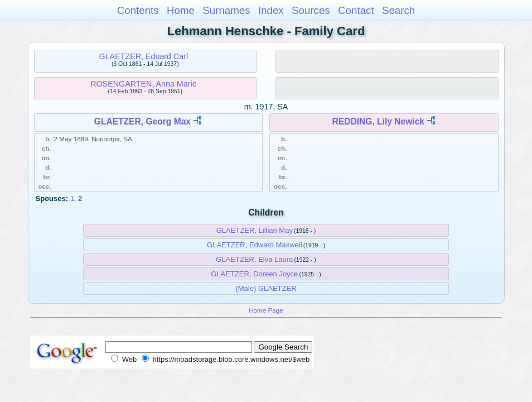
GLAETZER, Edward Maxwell (255, 245)
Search (398, 10)
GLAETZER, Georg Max (142, 121)
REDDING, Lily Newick (378, 121)
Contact (356, 10)
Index (271, 10)
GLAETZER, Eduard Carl (144, 56)
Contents (138, 10)
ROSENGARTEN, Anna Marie (143, 84)
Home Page (266, 310)
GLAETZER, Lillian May (255, 230)
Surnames (226, 10)
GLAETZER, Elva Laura (254, 259)
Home (181, 10)
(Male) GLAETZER (266, 288)
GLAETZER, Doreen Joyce (254, 274)
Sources (311, 10)
